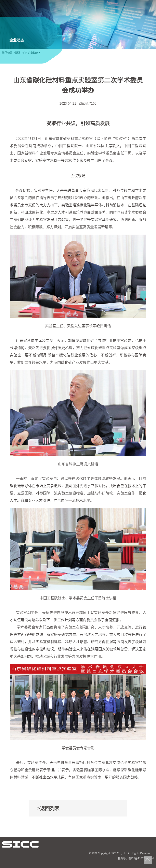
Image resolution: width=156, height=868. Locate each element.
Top (148, 860)
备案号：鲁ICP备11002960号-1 (136, 858)
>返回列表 (48, 808)
